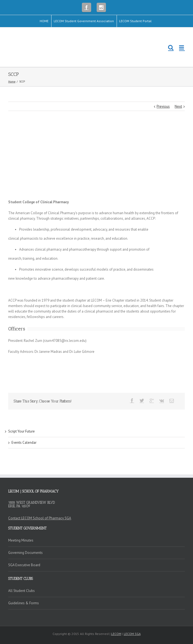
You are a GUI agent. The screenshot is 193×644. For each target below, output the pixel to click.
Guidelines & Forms (24, 603)
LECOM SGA (132, 634)
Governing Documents (25, 553)
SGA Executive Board (24, 565)
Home (12, 81)
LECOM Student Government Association (84, 21)
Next (178, 106)
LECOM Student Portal (135, 21)
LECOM (116, 634)
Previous (163, 106)
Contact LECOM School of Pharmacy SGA (40, 518)
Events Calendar (24, 443)
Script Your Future (21, 431)
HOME (44, 21)
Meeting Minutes (21, 540)
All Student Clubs (21, 591)
